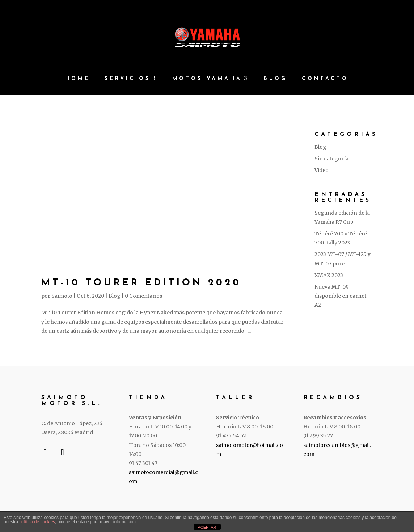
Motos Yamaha (207, 79)
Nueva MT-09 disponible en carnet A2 (340, 296)
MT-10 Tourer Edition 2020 (141, 283)
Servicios (128, 79)
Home (78, 79)
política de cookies (37, 522)
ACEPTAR (207, 527)
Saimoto (62, 296)
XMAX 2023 (329, 275)
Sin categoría (331, 159)
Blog (276, 79)
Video (322, 170)
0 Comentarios (143, 296)
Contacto (325, 79)
